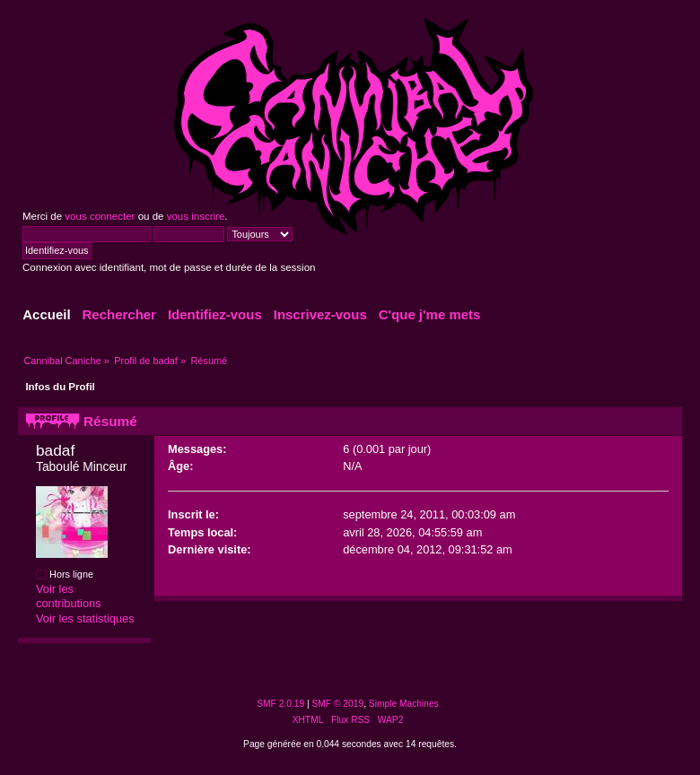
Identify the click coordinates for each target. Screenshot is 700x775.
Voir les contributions (69, 596)
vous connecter (100, 216)
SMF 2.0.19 (280, 704)
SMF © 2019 (338, 704)
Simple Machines (404, 704)
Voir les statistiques (85, 618)
